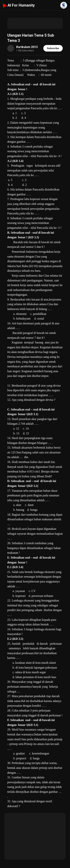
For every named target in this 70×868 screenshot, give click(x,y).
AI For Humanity (19, 5)
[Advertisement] (35, 23)
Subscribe (53, 48)
